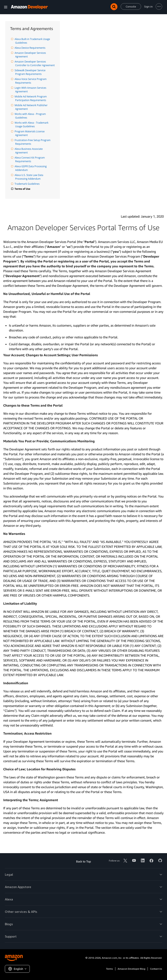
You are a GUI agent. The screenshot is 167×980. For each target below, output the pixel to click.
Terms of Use (23, 189)
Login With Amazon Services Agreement (31, 90)
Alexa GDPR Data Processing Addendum (31, 168)
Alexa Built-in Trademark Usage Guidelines (33, 41)
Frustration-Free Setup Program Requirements (33, 142)
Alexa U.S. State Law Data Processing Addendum (30, 177)
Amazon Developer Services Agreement (31, 55)
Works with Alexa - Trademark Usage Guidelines (32, 125)
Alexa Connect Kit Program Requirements (30, 159)
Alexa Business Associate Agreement (29, 151)
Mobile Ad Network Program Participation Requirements (31, 98)
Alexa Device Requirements (30, 48)
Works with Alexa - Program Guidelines (31, 116)
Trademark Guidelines (27, 184)
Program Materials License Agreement (30, 133)
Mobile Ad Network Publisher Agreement (32, 107)
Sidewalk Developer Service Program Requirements (31, 72)
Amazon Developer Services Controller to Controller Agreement (35, 63)
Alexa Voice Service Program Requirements (31, 81)
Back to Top (83, 861)
